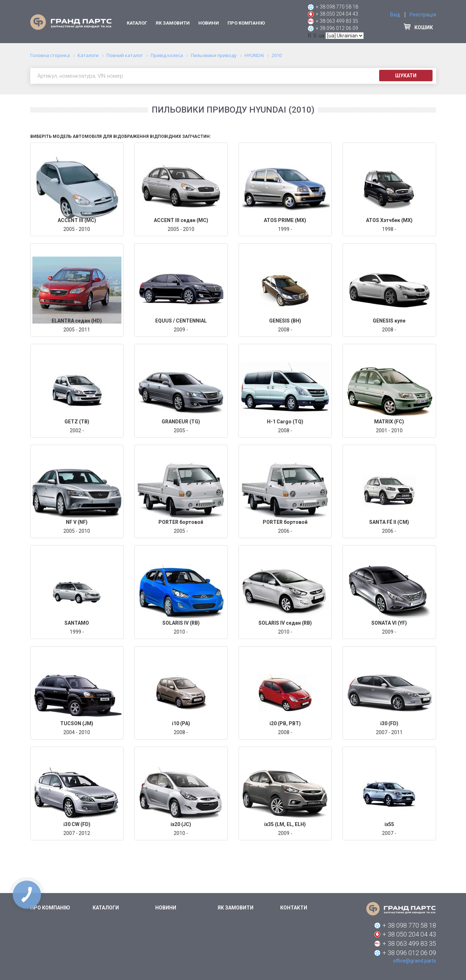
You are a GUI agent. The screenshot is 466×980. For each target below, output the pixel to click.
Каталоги (106, 908)
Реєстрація (423, 15)
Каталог (137, 23)
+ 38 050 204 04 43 (337, 14)
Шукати (406, 76)
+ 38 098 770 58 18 (337, 7)
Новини (209, 23)
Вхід (395, 15)
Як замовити (173, 23)
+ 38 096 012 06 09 (337, 28)
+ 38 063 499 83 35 (337, 21)
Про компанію (246, 23)
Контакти (294, 908)
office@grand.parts (415, 961)
